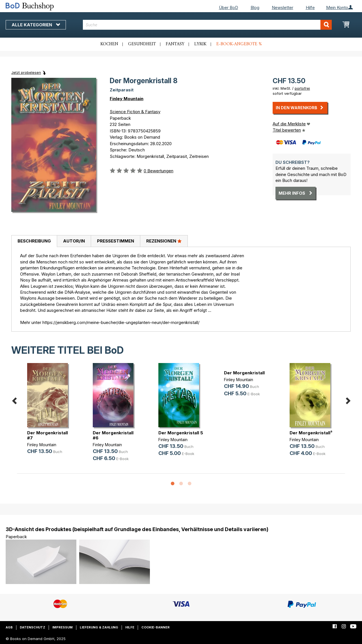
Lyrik (200, 44)
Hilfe (310, 7)
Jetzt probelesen (26, 72)
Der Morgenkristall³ (311, 433)
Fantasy (175, 44)
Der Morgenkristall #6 (113, 435)
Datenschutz (33, 627)
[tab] (34, 241)
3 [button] (189, 484)
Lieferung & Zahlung (99, 627)
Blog (255, 7)
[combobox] (207, 25)
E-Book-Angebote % (239, 44)
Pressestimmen (116, 241)
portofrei (302, 88)
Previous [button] (14, 400)
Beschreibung (34, 241)
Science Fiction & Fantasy (135, 112)
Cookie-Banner (156, 627)
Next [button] (348, 400)
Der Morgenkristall (244, 373)
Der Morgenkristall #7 (48, 435)
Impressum (63, 627)
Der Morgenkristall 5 (181, 433)
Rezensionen (164, 241)
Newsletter (283, 7)
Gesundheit (142, 44)
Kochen (109, 44)
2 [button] (181, 484)
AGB (9, 627)
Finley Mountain (127, 99)
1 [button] (173, 484)
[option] (50, 413)
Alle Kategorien (36, 25)
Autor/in (74, 241)
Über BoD (229, 7)
